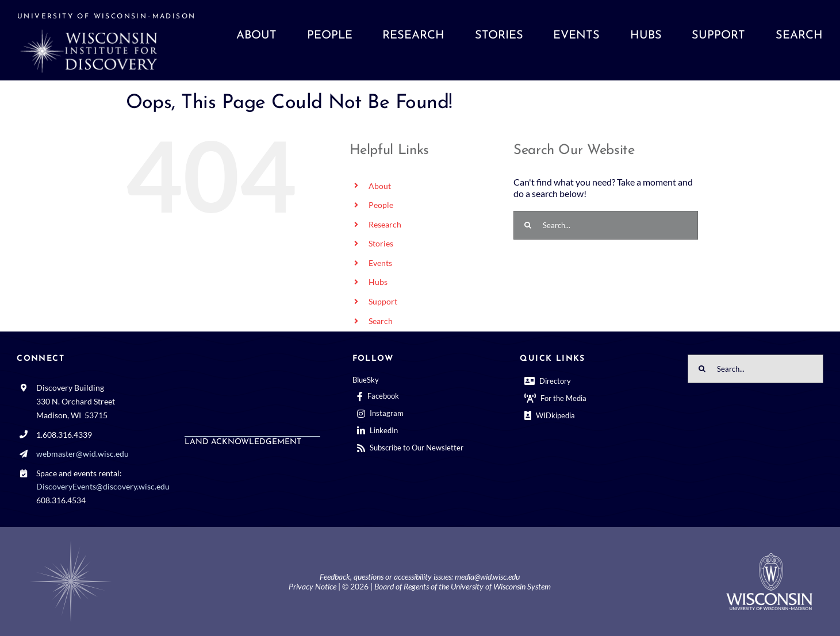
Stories (381, 243)
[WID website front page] (118, 40)
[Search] (528, 225)
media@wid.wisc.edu (487, 577)
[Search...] (606, 225)
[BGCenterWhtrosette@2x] (71, 543)
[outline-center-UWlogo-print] (769, 558)
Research (385, 224)
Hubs (378, 282)
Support (383, 301)
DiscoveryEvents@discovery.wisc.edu (103, 486)
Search (381, 321)
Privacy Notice (312, 586)
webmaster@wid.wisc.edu (83, 454)
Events (380, 263)
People (381, 205)
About (380, 186)
